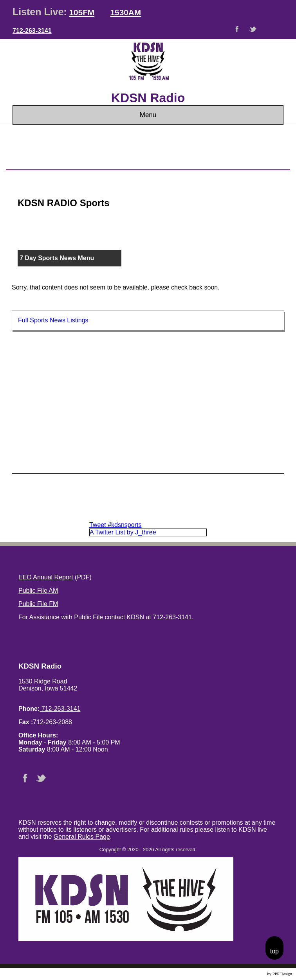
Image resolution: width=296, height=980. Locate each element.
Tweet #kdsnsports (115, 525)
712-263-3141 (32, 31)
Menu (148, 115)
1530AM (126, 12)
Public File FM (38, 604)
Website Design (253, 974)
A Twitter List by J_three (123, 532)
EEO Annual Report (46, 577)
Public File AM (38, 591)
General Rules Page (82, 837)
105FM (82, 12)
